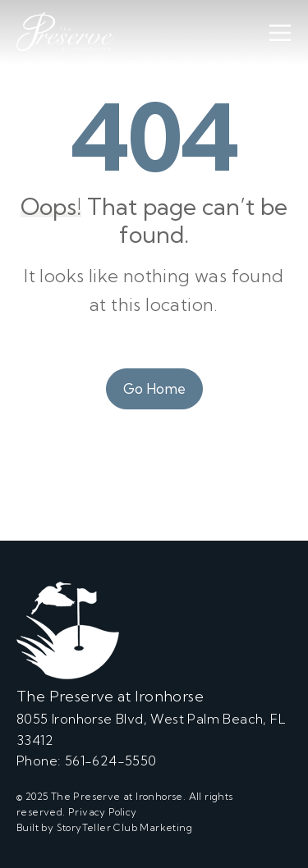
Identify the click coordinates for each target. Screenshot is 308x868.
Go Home (154, 388)
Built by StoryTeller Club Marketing (104, 827)
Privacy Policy (103, 812)
